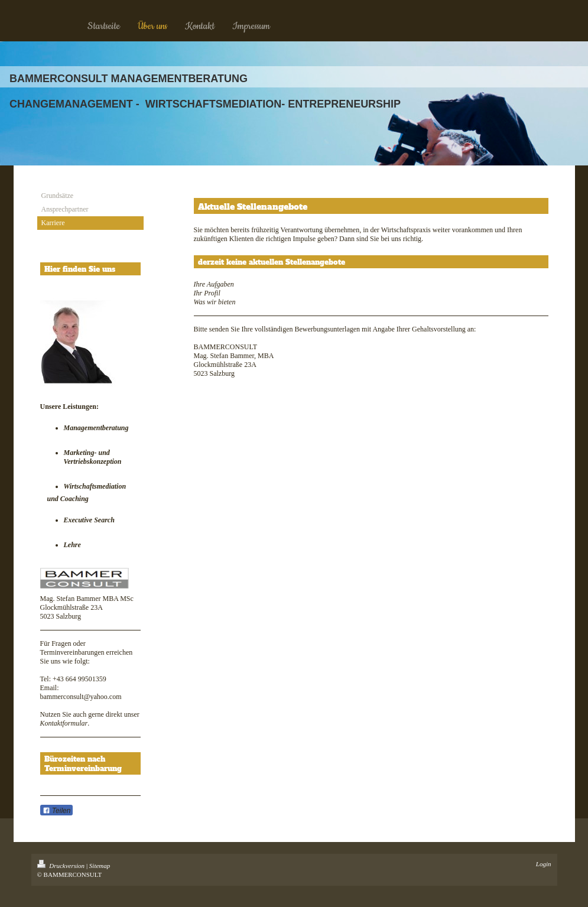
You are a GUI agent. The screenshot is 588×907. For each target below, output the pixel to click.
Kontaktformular (64, 723)
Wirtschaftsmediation (95, 486)
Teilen (57, 811)
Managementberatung (96, 428)
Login (544, 864)
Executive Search (90, 520)
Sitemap (100, 866)
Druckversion (62, 866)
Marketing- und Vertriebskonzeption (93, 457)
